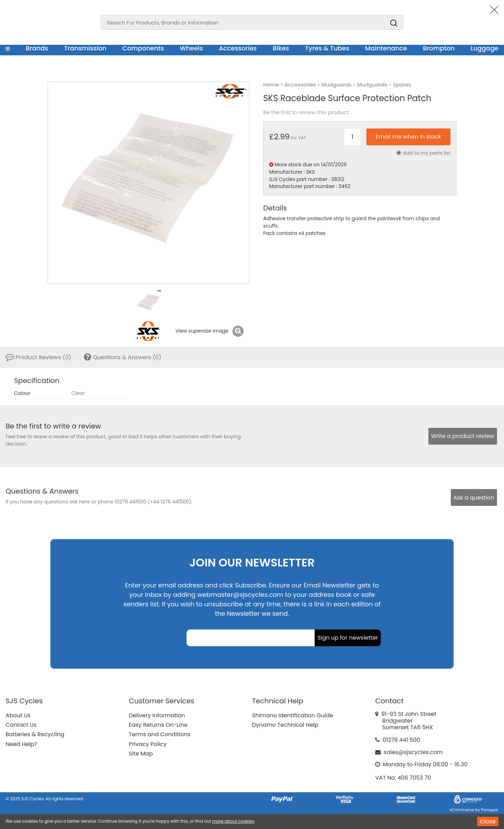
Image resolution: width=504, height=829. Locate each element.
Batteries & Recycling (35, 734)
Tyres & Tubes (327, 48)
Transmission (85, 48)
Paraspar (490, 810)
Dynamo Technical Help (285, 725)
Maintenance (386, 48)
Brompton (439, 48)
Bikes (281, 48)
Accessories (238, 48)
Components (143, 48)
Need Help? (21, 744)
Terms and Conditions (160, 734)
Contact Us (21, 725)
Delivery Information (157, 715)
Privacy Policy (148, 744)
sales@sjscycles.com (413, 752)
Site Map (141, 754)
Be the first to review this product (306, 112)
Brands (37, 48)
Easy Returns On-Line (158, 725)
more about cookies (233, 821)
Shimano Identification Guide (293, 715)
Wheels (191, 48)
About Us (18, 715)
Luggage (484, 48)
